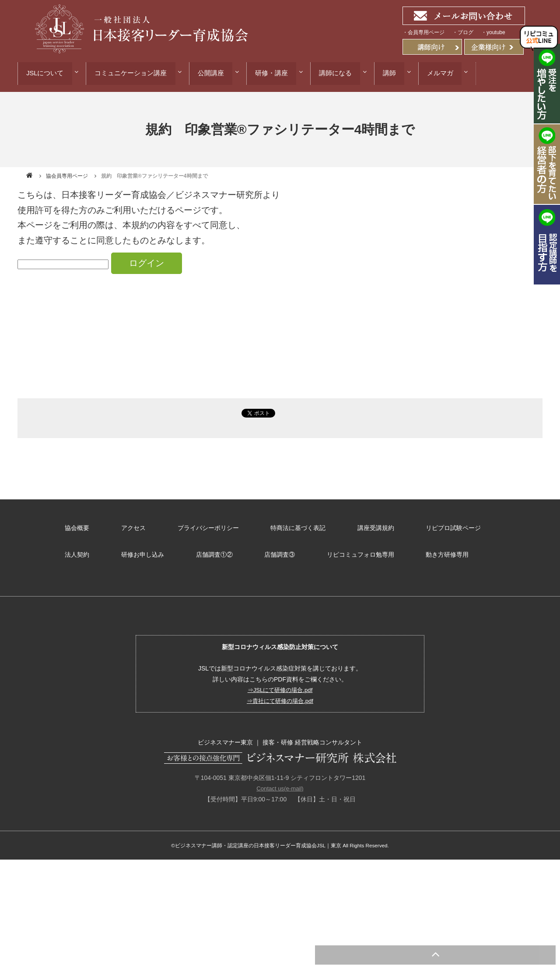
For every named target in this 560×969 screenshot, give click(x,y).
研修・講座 (282, 73)
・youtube (493, 32)
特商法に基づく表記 (292, 527)
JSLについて (45, 73)
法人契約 (513, 527)
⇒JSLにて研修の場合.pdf (280, 685)
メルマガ (461, 73)
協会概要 (77, 527)
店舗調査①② (156, 551)
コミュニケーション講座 (134, 73)
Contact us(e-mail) (280, 784)
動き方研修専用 (383, 551)
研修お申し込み (86, 551)
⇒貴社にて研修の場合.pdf (280, 696)
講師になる (349, 73)
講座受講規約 (367, 527)
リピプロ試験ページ (443, 527)
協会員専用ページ (67, 177)
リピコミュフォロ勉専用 (298, 551)
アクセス (131, 527)
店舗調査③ (219, 551)
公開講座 (218, 73)
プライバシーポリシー (204, 527)
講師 (406, 73)
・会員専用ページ (423, 32)
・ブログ (463, 32)
